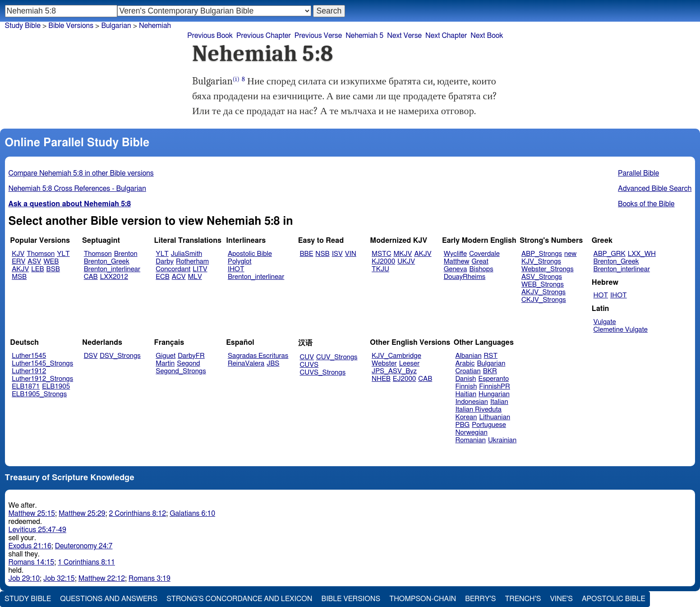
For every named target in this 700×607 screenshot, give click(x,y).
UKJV (406, 262)
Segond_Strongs (181, 371)
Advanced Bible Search (655, 189)
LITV (200, 269)
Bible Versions (71, 26)
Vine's (562, 599)
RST (491, 356)
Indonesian (472, 402)
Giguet (166, 356)
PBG (463, 425)
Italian (499, 402)
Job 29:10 (24, 579)
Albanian (469, 356)
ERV (18, 262)
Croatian (468, 371)
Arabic (465, 364)
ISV (337, 254)
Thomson (41, 254)
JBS (273, 364)
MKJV (403, 254)
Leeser (409, 364)
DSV (91, 356)
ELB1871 (26, 387)
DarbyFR (191, 356)
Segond (188, 364)
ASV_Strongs (542, 277)
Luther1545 (29, 356)
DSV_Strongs (120, 356)
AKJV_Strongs (543, 292)
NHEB (381, 379)
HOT (601, 295)
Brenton (126, 254)
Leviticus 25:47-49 (37, 530)
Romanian (471, 440)
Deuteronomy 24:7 (84, 546)
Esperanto (494, 379)
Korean (466, 417)
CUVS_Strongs (323, 373)
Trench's (523, 599)
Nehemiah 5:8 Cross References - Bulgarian (77, 189)
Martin (165, 364)
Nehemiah (155, 26)
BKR (490, 371)
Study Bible (23, 26)
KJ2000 (383, 262)
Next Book (487, 36)
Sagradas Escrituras (258, 356)
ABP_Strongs (542, 254)
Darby (165, 262)
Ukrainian (502, 440)
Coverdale (484, 254)
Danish (466, 379)
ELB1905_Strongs (39, 394)
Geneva (456, 269)
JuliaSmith (187, 254)
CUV (307, 357)
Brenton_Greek (107, 262)
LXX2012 (114, 277)
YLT (63, 254)
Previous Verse (318, 36)
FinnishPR (495, 387)
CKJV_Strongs (544, 300)
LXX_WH (642, 254)
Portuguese (489, 425)
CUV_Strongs (337, 357)
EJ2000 (404, 379)
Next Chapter (446, 36)
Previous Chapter (264, 36)
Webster (384, 364)
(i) (236, 79)
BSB (53, 269)
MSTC (381, 254)
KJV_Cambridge (396, 356)
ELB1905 (56, 387)
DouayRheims (465, 277)
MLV (195, 277)
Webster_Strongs (548, 269)
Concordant (173, 269)
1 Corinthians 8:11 (86, 562)
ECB (162, 277)
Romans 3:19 (150, 579)
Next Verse (404, 36)
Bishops (481, 269)
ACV (179, 277)
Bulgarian (491, 364)
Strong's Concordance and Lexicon (239, 599)
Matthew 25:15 (32, 514)
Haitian (466, 394)
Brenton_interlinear (112, 269)
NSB (322, 254)
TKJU (380, 269)
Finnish (466, 387)
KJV (18, 254)
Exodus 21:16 (30, 546)
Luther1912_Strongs (42, 379)
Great (480, 262)
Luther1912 (29, 371)
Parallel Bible (638, 173)
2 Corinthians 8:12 (137, 514)
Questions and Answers (109, 599)
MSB (19, 277)
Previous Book (210, 36)
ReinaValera (246, 364)
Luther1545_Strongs (42, 364)
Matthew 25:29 (82, 514)
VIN (351, 254)
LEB (37, 269)
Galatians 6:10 (192, 514)
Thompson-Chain (423, 599)
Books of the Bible (646, 204)
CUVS (309, 365)
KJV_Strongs (541, 262)
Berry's (480, 599)
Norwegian (472, 433)
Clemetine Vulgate (621, 330)
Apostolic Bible (614, 599)
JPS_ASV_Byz (394, 371)
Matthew (457, 262)
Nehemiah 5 (364, 36)
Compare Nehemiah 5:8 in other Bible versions (81, 173)
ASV (34, 262)
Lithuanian (495, 417)
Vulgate (605, 322)
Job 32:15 (59, 579)
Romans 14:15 (32, 562)
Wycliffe (455, 254)
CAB (91, 277)
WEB (51, 262)
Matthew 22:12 (102, 579)
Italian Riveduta (479, 410)
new (570, 254)
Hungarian (494, 394)
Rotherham (192, 262)
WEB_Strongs (543, 285)
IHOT (236, 269)
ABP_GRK (610, 254)
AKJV (20, 269)
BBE (307, 254)
